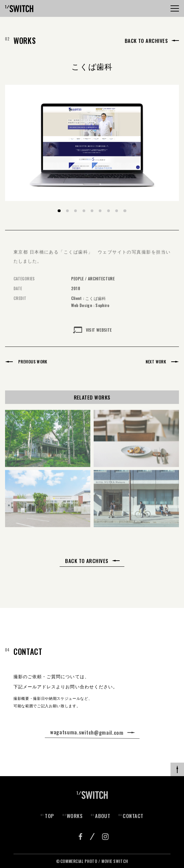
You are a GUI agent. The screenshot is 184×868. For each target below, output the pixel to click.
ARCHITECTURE (101, 284)
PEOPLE (78, 284)
